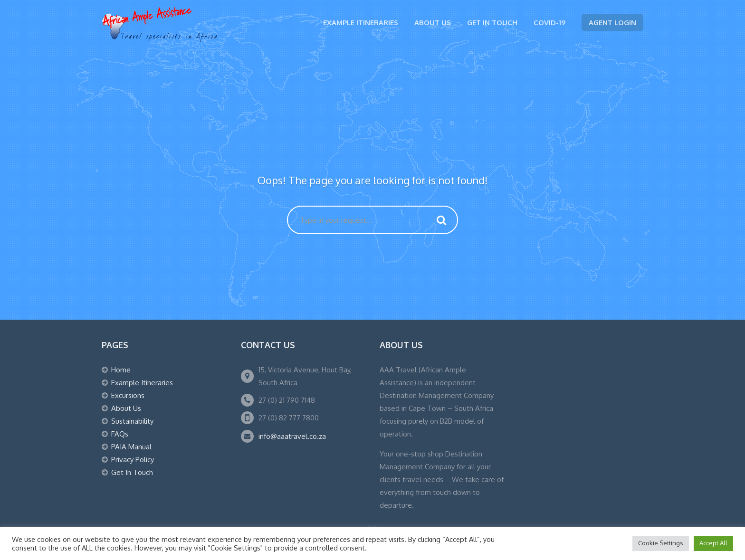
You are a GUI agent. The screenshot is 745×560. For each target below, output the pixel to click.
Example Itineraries (361, 23)
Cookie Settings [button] (661, 543)
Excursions (128, 395)
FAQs (120, 434)
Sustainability (132, 421)
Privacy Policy (133, 460)
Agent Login (612, 23)
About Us (433, 23)
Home (121, 370)
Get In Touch (492, 23)
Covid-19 (549, 23)
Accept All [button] (713, 543)
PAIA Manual (131, 447)
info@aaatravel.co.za (292, 436)
